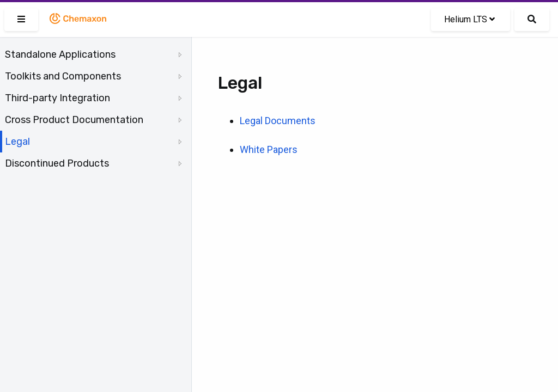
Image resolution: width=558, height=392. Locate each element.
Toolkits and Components (63, 76)
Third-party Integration (57, 98)
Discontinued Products (57, 163)
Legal (17, 142)
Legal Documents (278, 121)
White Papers (269, 149)
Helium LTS (469, 19)
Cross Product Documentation (74, 120)
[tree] (96, 109)
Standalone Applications (60, 54)
